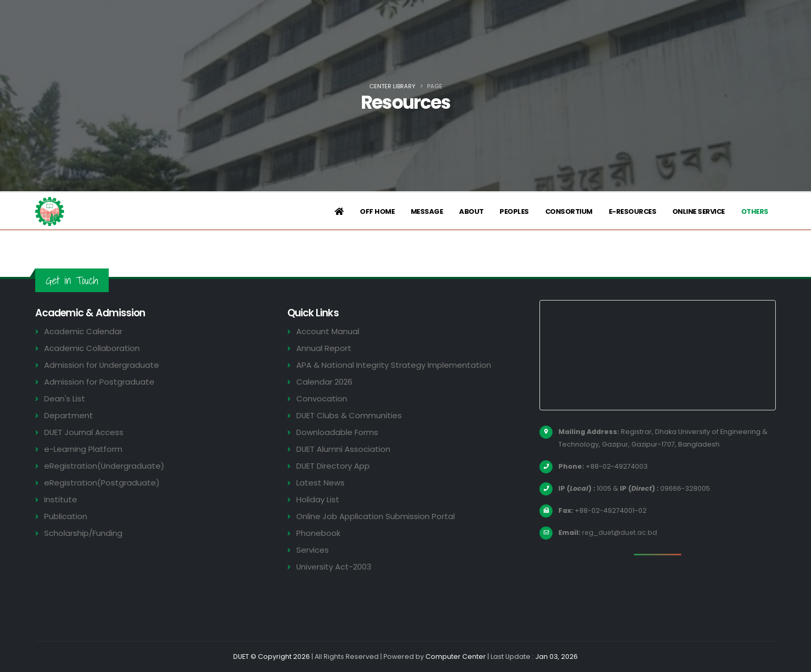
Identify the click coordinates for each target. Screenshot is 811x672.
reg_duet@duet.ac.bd (620, 533)
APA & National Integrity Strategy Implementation (394, 365)
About (471, 211)
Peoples (514, 211)
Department (69, 415)
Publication (66, 516)
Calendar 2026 (324, 382)
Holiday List (318, 499)
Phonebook (318, 533)
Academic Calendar (83, 331)
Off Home (377, 211)
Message (427, 211)
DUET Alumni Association (344, 449)
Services (313, 550)
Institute (61, 499)
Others (755, 211)
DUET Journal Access (84, 432)
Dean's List (65, 399)
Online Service (699, 211)
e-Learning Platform (83, 449)
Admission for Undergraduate (102, 365)
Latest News (320, 483)
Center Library (392, 86)
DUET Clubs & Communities (350, 415)
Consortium (569, 211)
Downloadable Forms (337, 432)
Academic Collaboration (92, 348)
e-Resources (633, 211)
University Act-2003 (334, 567)
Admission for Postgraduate (99, 382)
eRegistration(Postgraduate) (102, 483)
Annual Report (324, 348)
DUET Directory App (334, 466)
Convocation (322, 399)
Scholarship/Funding (83, 533)
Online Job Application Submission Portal (376, 516)
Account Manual (328, 331)
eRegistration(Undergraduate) (105, 466)
